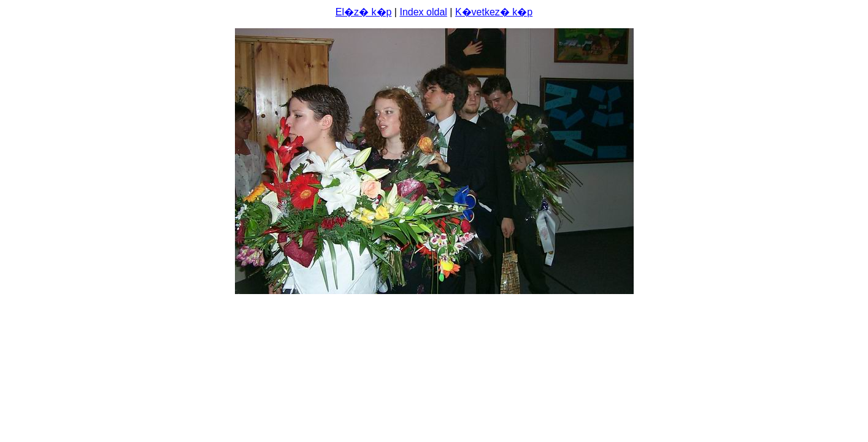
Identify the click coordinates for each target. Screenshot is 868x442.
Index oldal (423, 12)
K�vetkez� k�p (494, 12)
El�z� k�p (364, 12)
